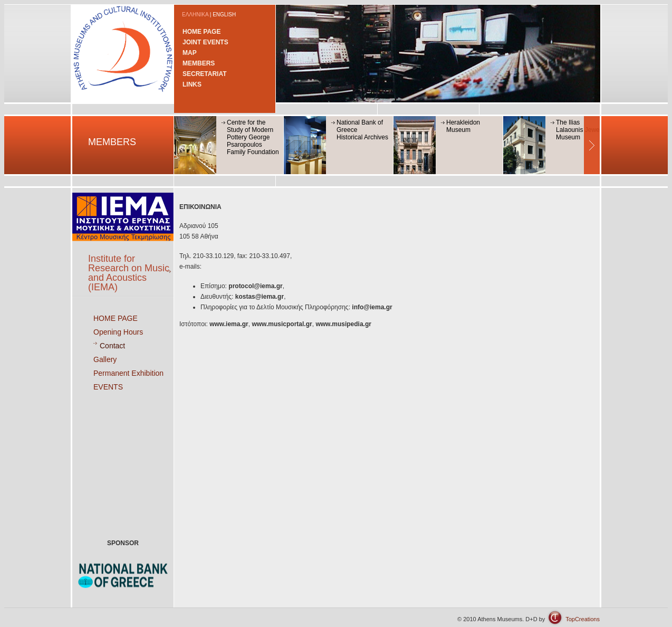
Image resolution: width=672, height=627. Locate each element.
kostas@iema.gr (260, 297)
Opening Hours (118, 332)
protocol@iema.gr (255, 286)
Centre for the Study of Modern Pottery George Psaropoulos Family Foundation (253, 137)
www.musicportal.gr (282, 324)
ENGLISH (224, 15)
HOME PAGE (201, 32)
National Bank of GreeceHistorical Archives (362, 130)
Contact (112, 346)
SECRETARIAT (205, 74)
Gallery (105, 359)
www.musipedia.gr (343, 324)
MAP (190, 53)
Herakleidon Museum (463, 126)
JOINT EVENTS (205, 42)
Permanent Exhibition (128, 373)
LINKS (192, 84)
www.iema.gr (229, 324)
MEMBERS (199, 63)
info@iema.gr (372, 307)
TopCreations (583, 619)
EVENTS (108, 387)
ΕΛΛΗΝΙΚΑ (195, 15)
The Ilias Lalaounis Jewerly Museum (581, 130)
